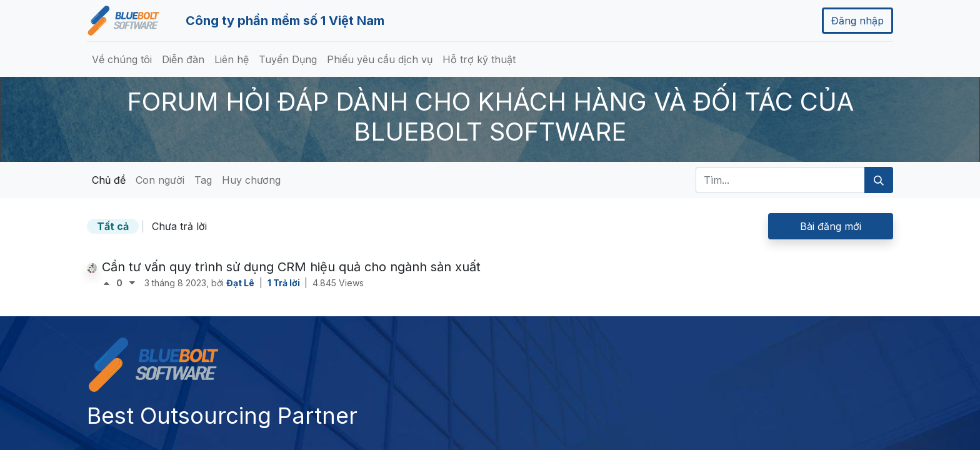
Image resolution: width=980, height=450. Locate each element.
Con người (160, 180)
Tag (203, 180)
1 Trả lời (285, 283)
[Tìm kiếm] (879, 180)
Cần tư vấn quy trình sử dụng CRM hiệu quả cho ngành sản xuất (291, 267)
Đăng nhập (857, 21)
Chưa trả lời (179, 226)
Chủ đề (109, 180)
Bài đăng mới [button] (831, 226)
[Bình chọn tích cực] (109, 283)
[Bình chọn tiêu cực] (132, 283)
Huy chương (251, 180)
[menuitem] (122, 59)
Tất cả (113, 226)
